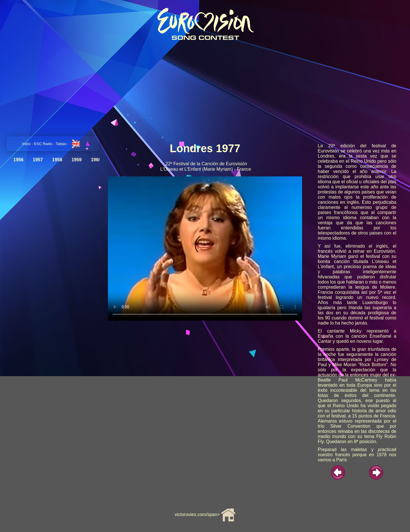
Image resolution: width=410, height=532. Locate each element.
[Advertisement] (205, 89)
